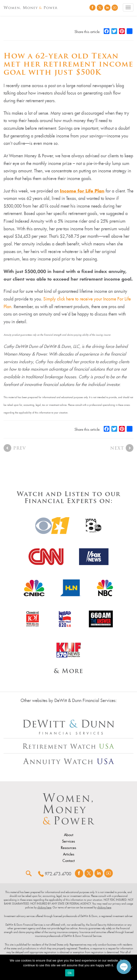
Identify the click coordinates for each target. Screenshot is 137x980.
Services (68, 841)
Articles (69, 854)
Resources (68, 848)
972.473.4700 (58, 874)
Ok (70, 973)
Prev (20, 449)
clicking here (44, 907)
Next (117, 449)
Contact (69, 861)
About (69, 835)
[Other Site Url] (68, 727)
